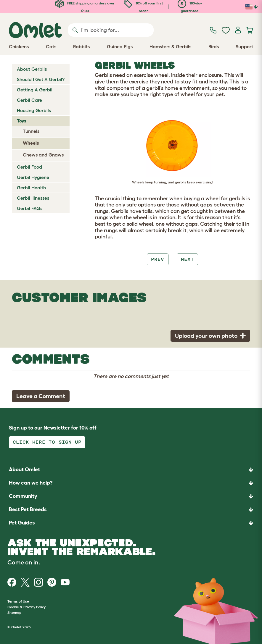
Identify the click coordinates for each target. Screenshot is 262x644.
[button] (131, 523)
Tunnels (31, 131)
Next (187, 259)
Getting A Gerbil (35, 90)
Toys (22, 121)
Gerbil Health (31, 188)
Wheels (31, 143)
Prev (157, 259)
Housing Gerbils (34, 110)
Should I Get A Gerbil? (41, 79)
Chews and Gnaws (43, 155)
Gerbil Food (29, 167)
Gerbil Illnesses (33, 198)
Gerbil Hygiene (33, 177)
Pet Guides (22, 523)
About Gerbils (32, 69)
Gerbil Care (29, 100)
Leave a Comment (41, 396)
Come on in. (24, 562)
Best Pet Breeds (28, 509)
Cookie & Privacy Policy (26, 607)
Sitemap (14, 612)
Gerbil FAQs (30, 208)
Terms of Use (18, 601)
